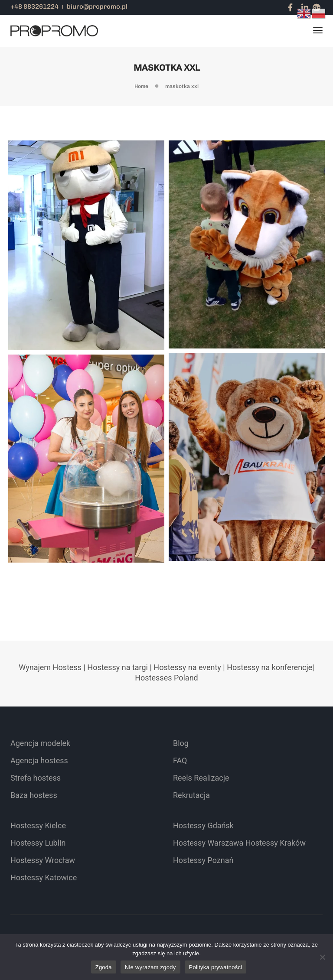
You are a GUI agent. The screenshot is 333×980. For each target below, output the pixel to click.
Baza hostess (34, 795)
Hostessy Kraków (276, 843)
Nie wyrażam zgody (150, 967)
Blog (181, 743)
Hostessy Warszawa (208, 843)
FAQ (180, 760)
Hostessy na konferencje (269, 667)
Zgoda (104, 967)
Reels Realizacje (201, 778)
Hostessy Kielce (38, 825)
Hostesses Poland (166, 678)
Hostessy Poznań (203, 860)
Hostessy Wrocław (43, 860)
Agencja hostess (39, 760)
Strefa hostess (36, 778)
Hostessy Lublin (38, 843)
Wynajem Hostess (50, 667)
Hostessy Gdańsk (203, 825)
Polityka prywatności (216, 967)
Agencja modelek (40, 743)
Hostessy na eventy (187, 667)
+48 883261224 (34, 7)
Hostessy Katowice (44, 877)
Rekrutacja (191, 795)
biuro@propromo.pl (97, 7)
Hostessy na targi (118, 667)
